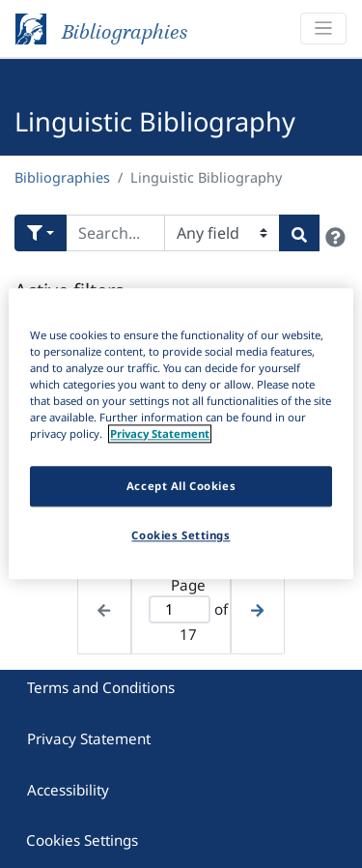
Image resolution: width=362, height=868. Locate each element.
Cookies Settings (82, 840)
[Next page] (257, 608)
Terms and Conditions (101, 687)
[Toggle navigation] (323, 29)
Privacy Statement (89, 738)
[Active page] (180, 609)
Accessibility (68, 790)
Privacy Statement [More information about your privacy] (160, 434)
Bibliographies (62, 177)
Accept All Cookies (181, 487)
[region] (181, 434)
